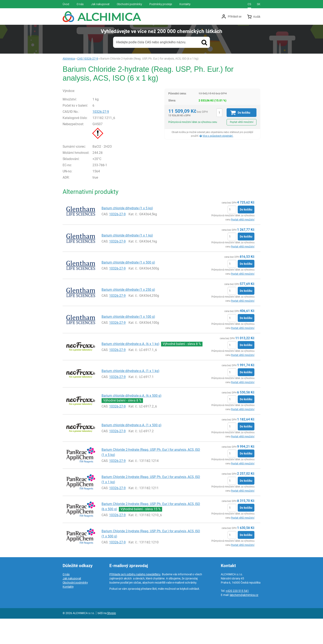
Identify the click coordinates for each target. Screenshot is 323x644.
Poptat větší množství (242, 122)
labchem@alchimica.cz (244, 620)
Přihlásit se (235, 16)
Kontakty (68, 612)
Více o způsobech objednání (218, 136)
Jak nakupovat (72, 604)
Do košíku (246, 235)
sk (259, 4)
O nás (66, 600)
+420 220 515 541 (237, 616)
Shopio (112, 638)
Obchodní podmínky (75, 608)
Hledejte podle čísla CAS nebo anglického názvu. (151, 42)
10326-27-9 (110, 137)
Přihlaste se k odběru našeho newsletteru (135, 600)
